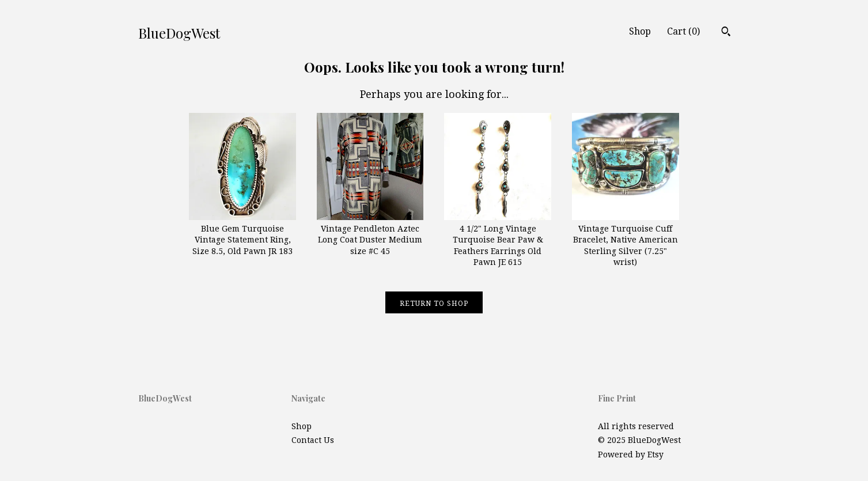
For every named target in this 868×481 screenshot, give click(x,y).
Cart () (683, 31)
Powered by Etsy (631, 455)
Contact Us (313, 440)
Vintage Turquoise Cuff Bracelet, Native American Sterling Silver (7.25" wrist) (626, 240)
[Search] (726, 33)
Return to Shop (434, 304)
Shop (640, 31)
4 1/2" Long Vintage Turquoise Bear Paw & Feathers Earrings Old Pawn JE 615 (498, 240)
